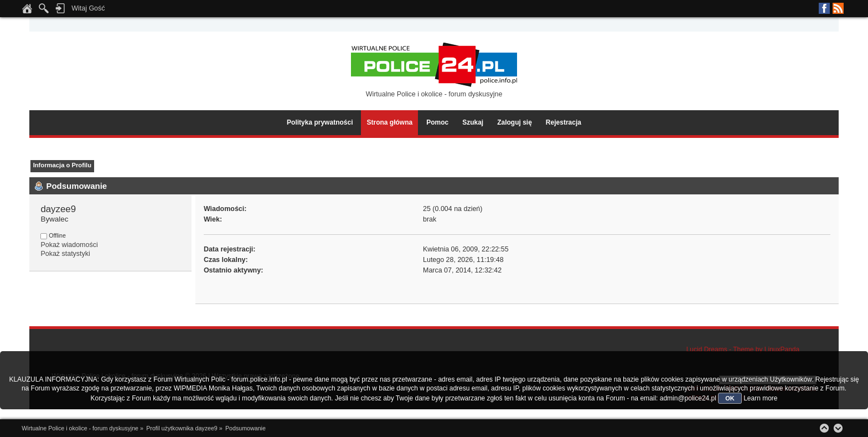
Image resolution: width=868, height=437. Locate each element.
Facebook (824, 8)
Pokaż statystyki (65, 254)
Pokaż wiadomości (69, 245)
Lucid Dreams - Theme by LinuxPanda (743, 349)
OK (730, 398)
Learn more (760, 398)
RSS (838, 8)
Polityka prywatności (320, 122)
